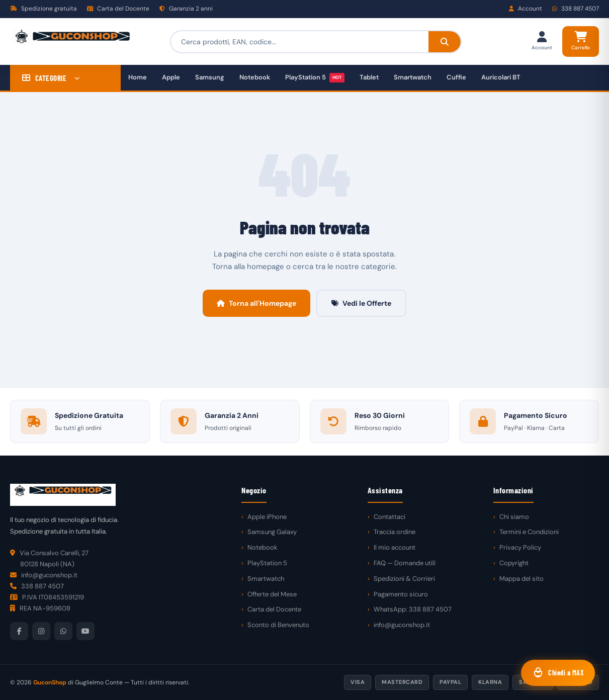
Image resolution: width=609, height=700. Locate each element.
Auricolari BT (501, 77)
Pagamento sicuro (401, 594)
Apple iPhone (267, 517)
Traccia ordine (395, 532)
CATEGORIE (51, 78)
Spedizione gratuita (43, 9)
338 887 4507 (576, 9)
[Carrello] (581, 41)
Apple (171, 77)
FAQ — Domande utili (405, 563)
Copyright (514, 563)
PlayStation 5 (315, 78)
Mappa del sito (521, 579)
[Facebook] (19, 631)
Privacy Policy (520, 547)
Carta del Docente (118, 9)
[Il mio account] (542, 41)
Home (138, 77)
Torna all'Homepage (256, 303)
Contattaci (389, 517)
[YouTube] (85, 631)
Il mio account (395, 547)
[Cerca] (445, 42)
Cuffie (456, 77)
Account (526, 9)
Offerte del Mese (272, 594)
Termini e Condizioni (529, 532)
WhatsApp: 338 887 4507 (413, 609)
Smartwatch (413, 77)
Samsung (210, 77)
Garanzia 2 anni (186, 9)
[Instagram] (41, 631)
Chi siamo (514, 517)
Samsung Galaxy (272, 532)
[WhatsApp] (63, 631)
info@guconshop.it (402, 625)
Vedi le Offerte (361, 303)
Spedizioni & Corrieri (404, 579)
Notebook (255, 77)
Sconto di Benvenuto (278, 625)
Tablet (369, 77)
